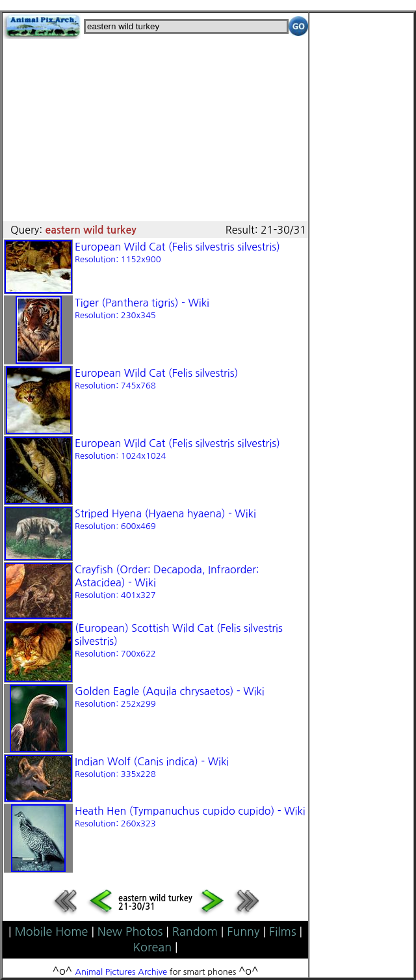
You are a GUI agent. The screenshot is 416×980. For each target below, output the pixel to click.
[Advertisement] (155, 130)
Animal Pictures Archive (122, 972)
